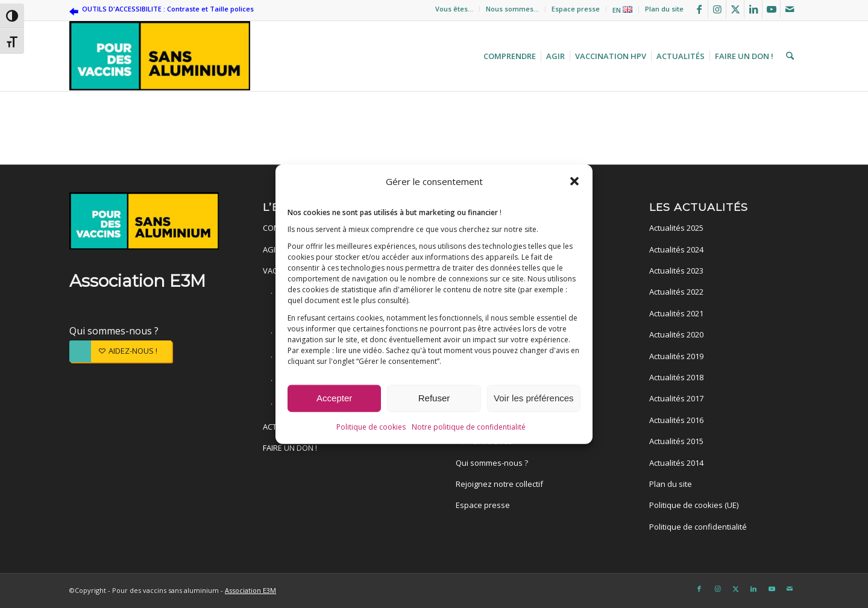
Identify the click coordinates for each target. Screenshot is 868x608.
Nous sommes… (512, 9)
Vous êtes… (454, 9)
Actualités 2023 (676, 271)
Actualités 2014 (676, 463)
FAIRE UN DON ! (290, 448)
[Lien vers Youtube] (771, 9)
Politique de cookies (371, 427)
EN (622, 10)
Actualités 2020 (676, 334)
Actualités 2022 (676, 292)
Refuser (434, 398)
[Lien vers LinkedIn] (753, 9)
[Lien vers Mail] (790, 9)
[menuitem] (454, 9)
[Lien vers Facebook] (699, 9)
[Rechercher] (788, 56)
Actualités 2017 (676, 398)
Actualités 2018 (676, 377)
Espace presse (576, 9)
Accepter (334, 398)
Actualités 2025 (676, 228)
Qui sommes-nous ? (114, 331)
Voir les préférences (534, 398)
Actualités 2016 (676, 420)
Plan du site (664, 9)
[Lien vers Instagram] (717, 9)
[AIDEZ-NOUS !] (121, 351)
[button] (574, 181)
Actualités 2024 (676, 249)
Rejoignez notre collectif (499, 484)
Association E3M (250, 590)
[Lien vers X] (735, 9)
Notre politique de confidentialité (469, 427)
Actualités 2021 (676, 313)
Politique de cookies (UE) (694, 505)
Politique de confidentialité (698, 527)
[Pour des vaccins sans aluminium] (160, 56)
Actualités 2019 (676, 356)
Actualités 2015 (676, 441)
